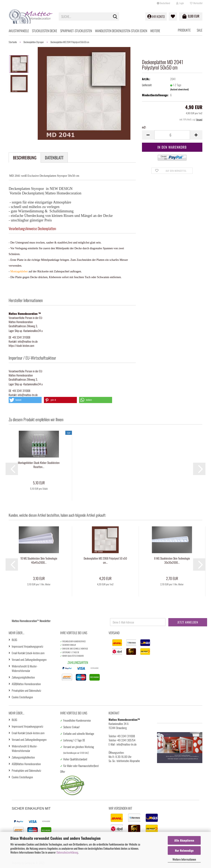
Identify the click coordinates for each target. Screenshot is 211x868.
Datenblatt (54, 158)
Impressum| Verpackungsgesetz (28, 646)
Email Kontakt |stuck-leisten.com (28, 653)
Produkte (184, 30)
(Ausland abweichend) (179, 89)
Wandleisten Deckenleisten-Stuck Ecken (121, 31)
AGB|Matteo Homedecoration (26, 684)
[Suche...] (115, 17)
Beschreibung (25, 158)
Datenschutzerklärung (67, 852)
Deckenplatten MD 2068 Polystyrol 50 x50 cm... (105, 560)
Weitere (155, 31)
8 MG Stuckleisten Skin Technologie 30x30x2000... (172, 560)
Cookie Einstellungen (22, 697)
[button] (163, 3)
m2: (144, 127)
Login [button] (180, 3)
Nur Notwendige (184, 850)
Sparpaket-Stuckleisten (76, 31)
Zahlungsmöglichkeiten (23, 677)
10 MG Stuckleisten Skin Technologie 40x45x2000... (39, 560)
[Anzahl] (172, 135)
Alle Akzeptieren (184, 840)
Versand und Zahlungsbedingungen (29, 659)
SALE (200, 30)
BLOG (14, 640)
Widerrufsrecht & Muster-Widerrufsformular (25, 668)
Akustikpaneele (19, 31)
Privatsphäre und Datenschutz (26, 690)
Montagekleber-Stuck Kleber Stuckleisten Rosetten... (39, 465)
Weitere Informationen (184, 859)
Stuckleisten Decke (45, 31)
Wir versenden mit (120, 808)
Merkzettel (196, 3)
